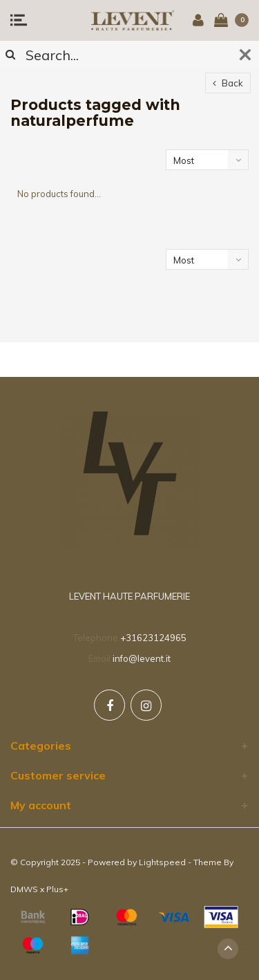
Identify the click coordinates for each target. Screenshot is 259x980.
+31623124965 (153, 638)
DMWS (24, 889)
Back (228, 83)
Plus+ (57, 889)
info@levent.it (142, 658)
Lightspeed (162, 862)
